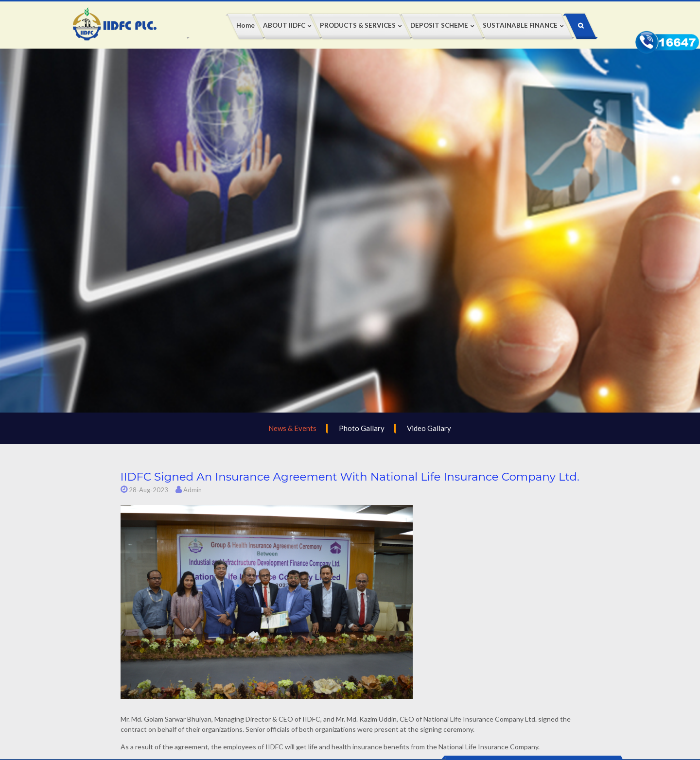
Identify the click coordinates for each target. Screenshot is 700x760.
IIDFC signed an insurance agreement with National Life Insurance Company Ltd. (350, 477)
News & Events (292, 428)
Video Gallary (429, 428)
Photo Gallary (362, 428)
